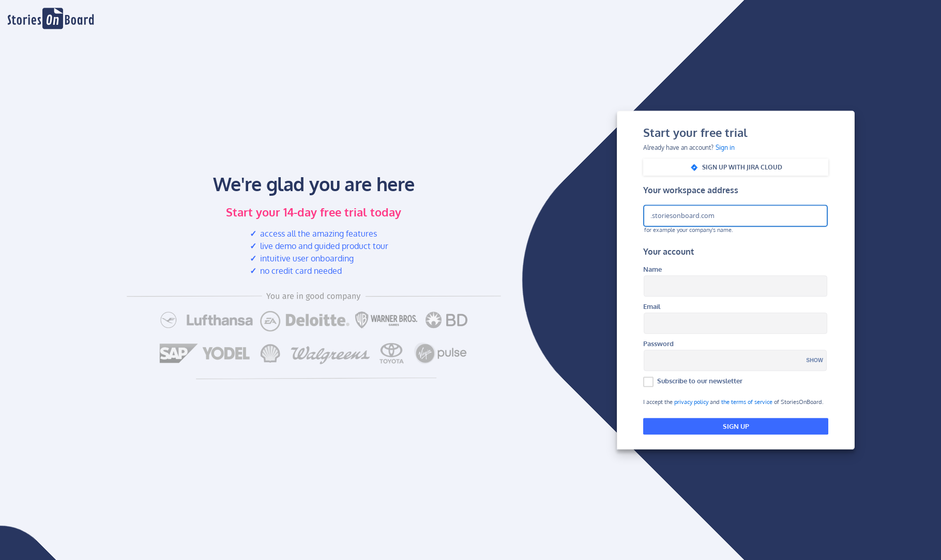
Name (652, 269)
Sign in (725, 148)
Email (652, 307)
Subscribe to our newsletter (700, 381)
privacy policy (691, 402)
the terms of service (747, 402)
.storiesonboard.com (682, 215)
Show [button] (815, 361)
